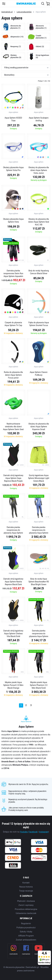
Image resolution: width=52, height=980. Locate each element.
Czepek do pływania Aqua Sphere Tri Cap (13, 324)
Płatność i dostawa (26, 901)
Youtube (24, 832)
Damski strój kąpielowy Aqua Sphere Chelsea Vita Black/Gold (13, 634)
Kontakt (26, 883)
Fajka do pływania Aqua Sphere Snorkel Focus (39, 324)
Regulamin (26, 923)
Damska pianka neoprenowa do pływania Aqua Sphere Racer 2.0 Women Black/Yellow (39, 634)
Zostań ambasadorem (26, 940)
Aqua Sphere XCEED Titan (13, 119)
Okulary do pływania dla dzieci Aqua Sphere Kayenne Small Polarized (39, 427)
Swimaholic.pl (7, 12)
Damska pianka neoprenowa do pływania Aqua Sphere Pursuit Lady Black (13, 530)
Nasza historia (26, 887)
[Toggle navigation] (4, 3)
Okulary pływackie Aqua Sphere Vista (13, 220)
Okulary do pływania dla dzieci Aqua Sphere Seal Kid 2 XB (39, 222)
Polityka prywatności (26, 928)
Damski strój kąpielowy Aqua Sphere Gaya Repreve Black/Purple (13, 478)
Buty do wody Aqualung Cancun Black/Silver (39, 272)
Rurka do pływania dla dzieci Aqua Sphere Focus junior (13, 375)
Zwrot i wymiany (26, 905)
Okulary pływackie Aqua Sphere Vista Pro (13, 169)
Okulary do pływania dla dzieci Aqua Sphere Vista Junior (39, 170)
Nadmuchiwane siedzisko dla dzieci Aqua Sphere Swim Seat (13, 427)
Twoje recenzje (26, 891)
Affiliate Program (26, 936)
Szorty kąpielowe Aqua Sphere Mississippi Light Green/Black (39, 478)
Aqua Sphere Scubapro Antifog (39, 119)
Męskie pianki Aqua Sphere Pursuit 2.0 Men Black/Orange (13, 685)
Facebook (33, 832)
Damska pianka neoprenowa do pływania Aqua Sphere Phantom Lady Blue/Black (39, 530)
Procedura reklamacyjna (26, 909)
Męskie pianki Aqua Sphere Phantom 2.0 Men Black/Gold (39, 685)
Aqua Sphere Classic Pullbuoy (39, 374)
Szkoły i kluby (26, 932)
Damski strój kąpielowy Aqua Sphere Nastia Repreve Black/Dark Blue (13, 582)
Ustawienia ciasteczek (26, 913)
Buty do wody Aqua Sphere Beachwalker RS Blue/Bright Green (39, 582)
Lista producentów (24, 12)
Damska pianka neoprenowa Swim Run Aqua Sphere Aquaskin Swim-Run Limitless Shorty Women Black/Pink (13, 274)
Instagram (44, 832)
